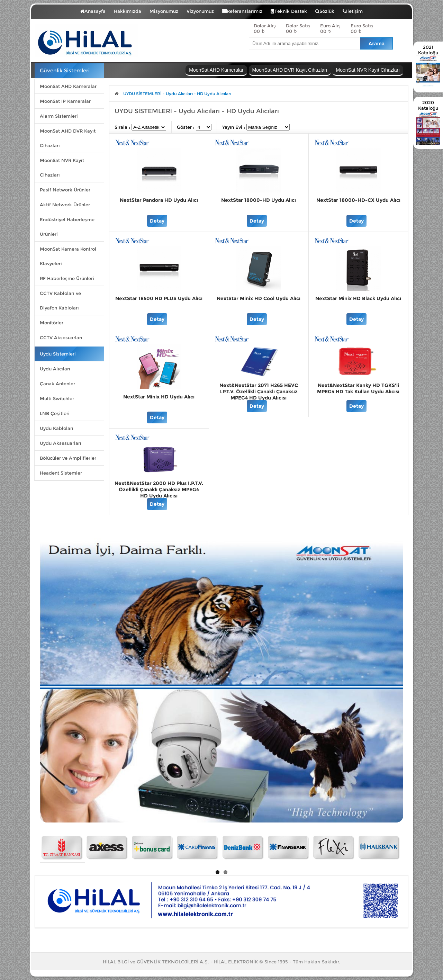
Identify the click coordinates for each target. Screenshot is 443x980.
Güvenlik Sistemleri (65, 70)
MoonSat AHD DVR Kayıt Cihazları (68, 138)
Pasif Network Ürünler (65, 190)
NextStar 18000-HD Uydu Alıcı (259, 200)
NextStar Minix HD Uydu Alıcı (159, 397)
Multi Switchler (57, 398)
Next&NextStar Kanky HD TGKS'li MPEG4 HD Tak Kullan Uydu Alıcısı (358, 388)
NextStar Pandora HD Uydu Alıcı (159, 200)
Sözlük (325, 11)
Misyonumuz (164, 11)
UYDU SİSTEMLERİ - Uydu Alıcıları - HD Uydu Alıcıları (177, 94)
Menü (55, 10)
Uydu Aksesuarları (61, 443)
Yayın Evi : (234, 127)
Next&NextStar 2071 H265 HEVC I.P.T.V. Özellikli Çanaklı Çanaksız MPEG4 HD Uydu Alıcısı (259, 392)
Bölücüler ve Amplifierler (68, 458)
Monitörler (52, 323)
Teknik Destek (289, 11)
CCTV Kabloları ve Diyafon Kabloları (60, 300)
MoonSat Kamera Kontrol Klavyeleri (68, 256)
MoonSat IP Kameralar (65, 101)
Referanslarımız (242, 11)
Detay (157, 221)
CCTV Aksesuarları (61, 338)
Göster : (186, 127)
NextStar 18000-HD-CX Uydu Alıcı (358, 200)
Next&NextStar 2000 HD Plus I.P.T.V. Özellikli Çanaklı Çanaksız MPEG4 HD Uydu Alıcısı (159, 489)
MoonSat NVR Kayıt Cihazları (62, 168)
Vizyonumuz (200, 11)
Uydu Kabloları (57, 428)
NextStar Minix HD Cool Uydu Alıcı (259, 298)
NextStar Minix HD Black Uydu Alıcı (358, 298)
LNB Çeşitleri (55, 413)
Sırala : (123, 127)
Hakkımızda (128, 11)
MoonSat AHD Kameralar (68, 86)
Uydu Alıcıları (55, 369)
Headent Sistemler (61, 473)
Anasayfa (93, 11)
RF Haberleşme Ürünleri (67, 278)
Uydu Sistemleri (58, 354)
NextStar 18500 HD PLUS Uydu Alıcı (159, 298)
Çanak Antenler (57, 384)
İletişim (353, 11)
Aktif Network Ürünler (65, 205)
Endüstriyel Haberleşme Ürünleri (67, 227)
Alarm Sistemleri (59, 116)
